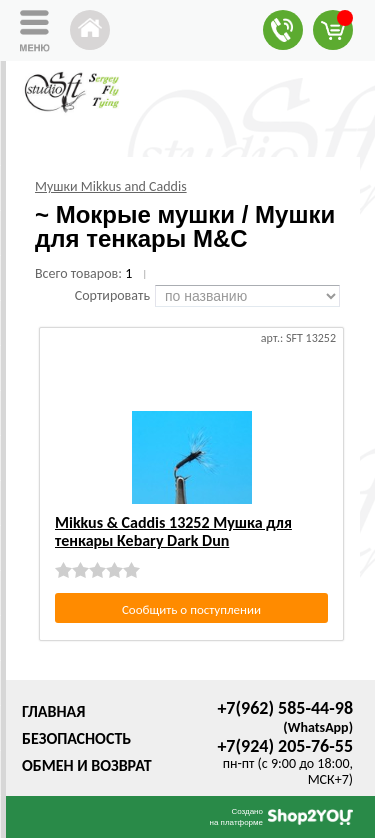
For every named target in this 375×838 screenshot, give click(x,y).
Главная (53, 711)
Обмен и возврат (87, 765)
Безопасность (76, 738)
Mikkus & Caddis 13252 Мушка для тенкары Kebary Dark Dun (173, 531)
